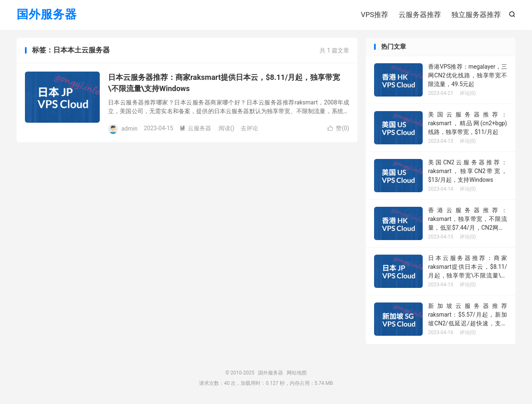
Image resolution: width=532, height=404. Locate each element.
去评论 (249, 129)
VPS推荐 (374, 15)
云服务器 (195, 129)
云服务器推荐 (420, 15)
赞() (338, 129)
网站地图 (297, 373)
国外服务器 (47, 15)
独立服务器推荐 (476, 15)
